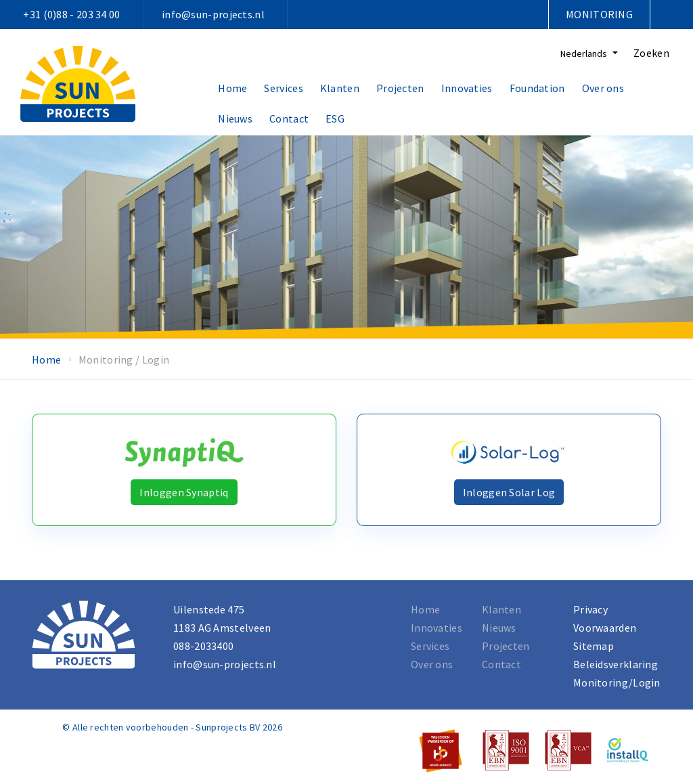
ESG (335, 118)
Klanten (340, 88)
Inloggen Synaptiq (184, 492)
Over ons (603, 88)
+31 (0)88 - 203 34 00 (71, 14)
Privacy (590, 609)
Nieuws (235, 118)
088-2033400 (203, 646)
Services (283, 88)
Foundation (537, 88)
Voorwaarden (605, 628)
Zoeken (651, 53)
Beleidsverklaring (616, 664)
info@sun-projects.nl (213, 14)
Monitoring (599, 14)
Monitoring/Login (617, 682)
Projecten (400, 88)
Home (232, 88)
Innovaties (467, 88)
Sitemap (594, 646)
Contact (289, 118)
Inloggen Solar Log (509, 492)
